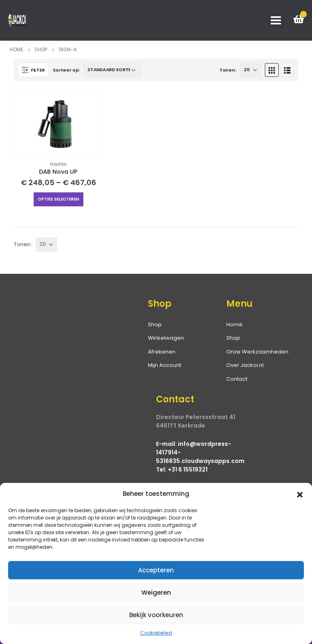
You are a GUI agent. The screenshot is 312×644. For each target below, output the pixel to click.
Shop (233, 338)
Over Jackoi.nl (245, 365)
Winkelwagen (166, 338)
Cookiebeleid (156, 633)
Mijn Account (165, 365)
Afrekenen (162, 352)
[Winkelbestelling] (112, 70)
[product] (58, 122)
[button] (300, 494)
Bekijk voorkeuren (156, 615)
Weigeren (156, 593)
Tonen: (228, 70)
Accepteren (156, 570)
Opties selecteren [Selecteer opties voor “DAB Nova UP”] (58, 199)
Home (234, 324)
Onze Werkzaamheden (257, 352)
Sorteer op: (66, 70)
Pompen (58, 165)
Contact (237, 379)
